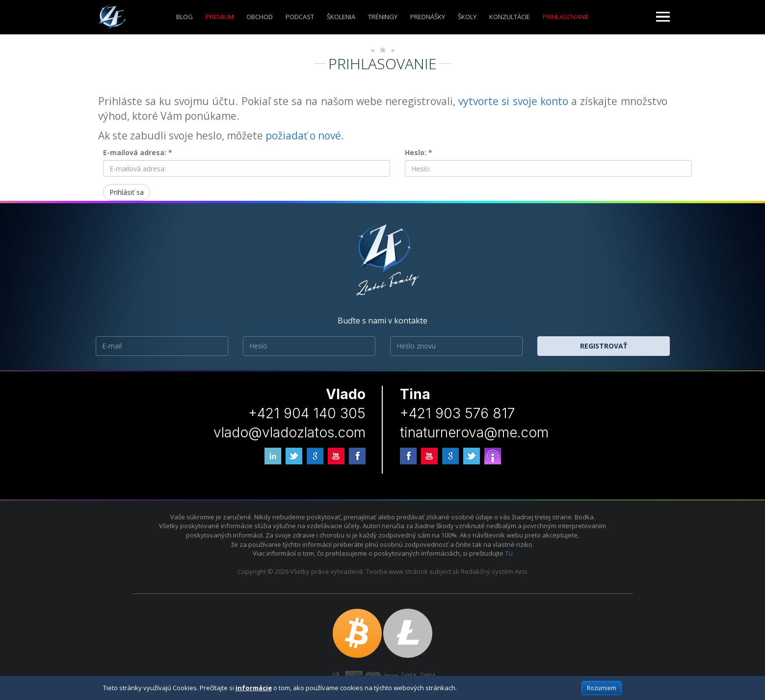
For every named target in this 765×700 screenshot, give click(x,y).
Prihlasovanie (566, 17)
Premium (220, 17)
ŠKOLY (467, 17)
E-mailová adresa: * (138, 152)
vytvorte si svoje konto (513, 101)
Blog (185, 17)
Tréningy (383, 17)
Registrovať (604, 346)
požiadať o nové (303, 135)
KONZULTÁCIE (510, 17)
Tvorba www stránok (397, 571)
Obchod (260, 17)
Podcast (300, 17)
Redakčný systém (487, 571)
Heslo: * (419, 152)
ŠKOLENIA (341, 17)
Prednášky (428, 17)
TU (509, 553)
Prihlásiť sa (127, 192)
